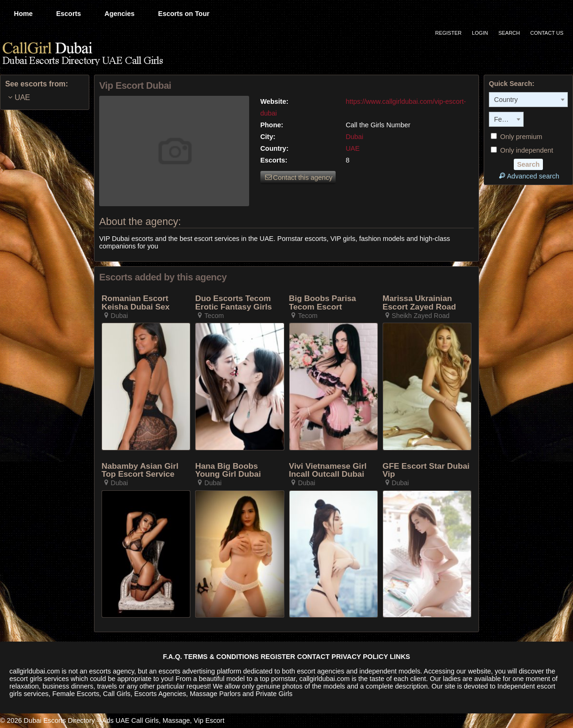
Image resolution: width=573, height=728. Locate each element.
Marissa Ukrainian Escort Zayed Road (419, 303)
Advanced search (528, 176)
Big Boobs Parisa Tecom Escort (323, 303)
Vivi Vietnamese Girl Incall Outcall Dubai (328, 470)
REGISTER (278, 657)
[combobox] (528, 100)
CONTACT (313, 657)
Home (24, 14)
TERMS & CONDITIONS (221, 657)
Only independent (522, 150)
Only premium (517, 137)
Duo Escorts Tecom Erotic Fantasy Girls (233, 303)
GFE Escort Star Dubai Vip (426, 470)
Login (480, 33)
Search (509, 33)
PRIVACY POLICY (360, 657)
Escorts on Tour (184, 14)
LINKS (400, 657)
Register (448, 33)
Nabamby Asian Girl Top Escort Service (140, 470)
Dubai (354, 137)
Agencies (119, 14)
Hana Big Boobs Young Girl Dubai (228, 470)
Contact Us (547, 33)
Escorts (68, 14)
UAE (353, 148)
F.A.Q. (173, 657)
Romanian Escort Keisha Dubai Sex (136, 303)
